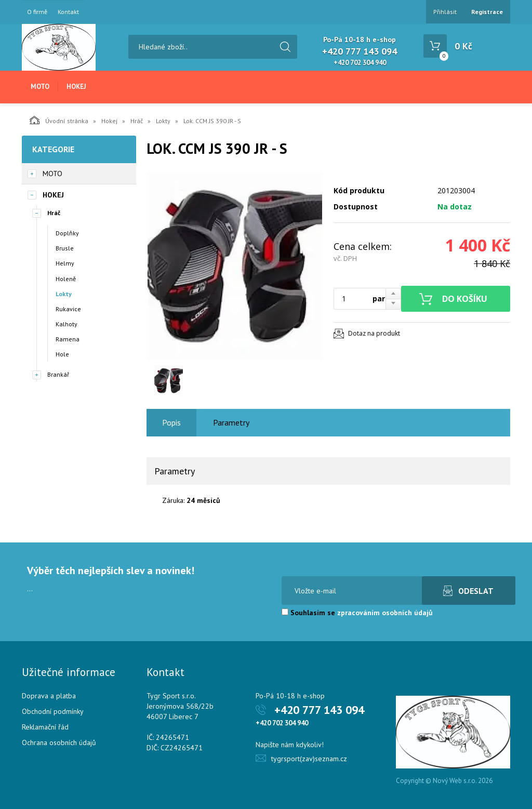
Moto (40, 87)
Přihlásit (445, 12)
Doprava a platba (49, 696)
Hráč (137, 121)
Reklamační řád (45, 727)
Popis (171, 422)
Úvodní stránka (59, 120)
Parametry (231, 422)
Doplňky (67, 233)
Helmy (65, 263)
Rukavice (68, 309)
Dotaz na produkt (374, 333)
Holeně (66, 279)
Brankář (58, 374)
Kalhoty (66, 324)
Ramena (68, 339)
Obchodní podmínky (53, 711)
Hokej (76, 87)
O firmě (37, 12)
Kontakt (68, 12)
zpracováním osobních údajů (385, 613)
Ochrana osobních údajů (59, 742)
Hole (62, 354)
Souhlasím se (357, 613)
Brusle (65, 248)
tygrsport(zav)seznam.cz (309, 759)
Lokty (163, 121)
